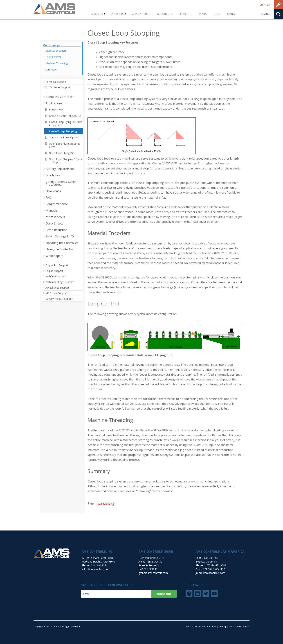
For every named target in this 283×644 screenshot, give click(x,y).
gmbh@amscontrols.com (153, 573)
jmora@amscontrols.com (210, 573)
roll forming (106, 504)
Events (202, 14)
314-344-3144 (99, 565)
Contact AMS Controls (239, 626)
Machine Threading (57, 63)
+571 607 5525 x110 (213, 569)
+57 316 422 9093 (216, 565)
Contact (232, 14)
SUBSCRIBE (164, 594)
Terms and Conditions (206, 626)
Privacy (189, 626)
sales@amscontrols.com (96, 569)
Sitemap (223, 626)
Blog (217, 14)
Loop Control (53, 57)
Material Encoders (56, 51)
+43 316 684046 (148, 569)
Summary (51, 70)
